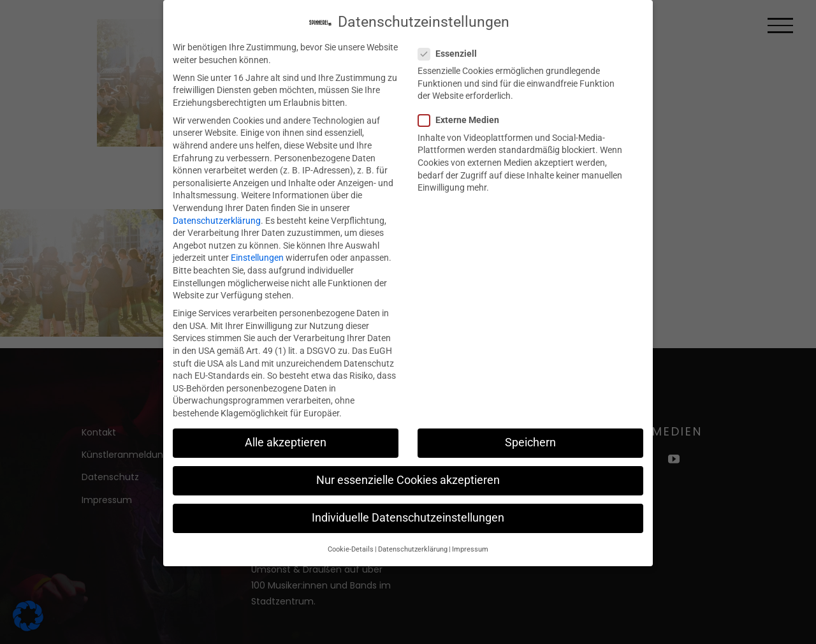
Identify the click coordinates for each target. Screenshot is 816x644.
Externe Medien (464, 119)
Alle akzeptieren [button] (286, 441)
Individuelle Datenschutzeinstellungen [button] (408, 516)
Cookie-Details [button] (351, 547)
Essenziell (453, 53)
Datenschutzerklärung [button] (413, 547)
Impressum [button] (470, 547)
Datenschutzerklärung (217, 219)
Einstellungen (257, 256)
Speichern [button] (530, 441)
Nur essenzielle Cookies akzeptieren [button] (408, 479)
